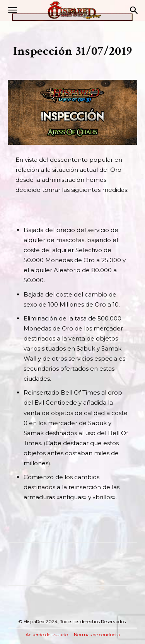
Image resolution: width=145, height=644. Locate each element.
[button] (12, 10)
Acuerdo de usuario (47, 635)
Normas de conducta (97, 635)
